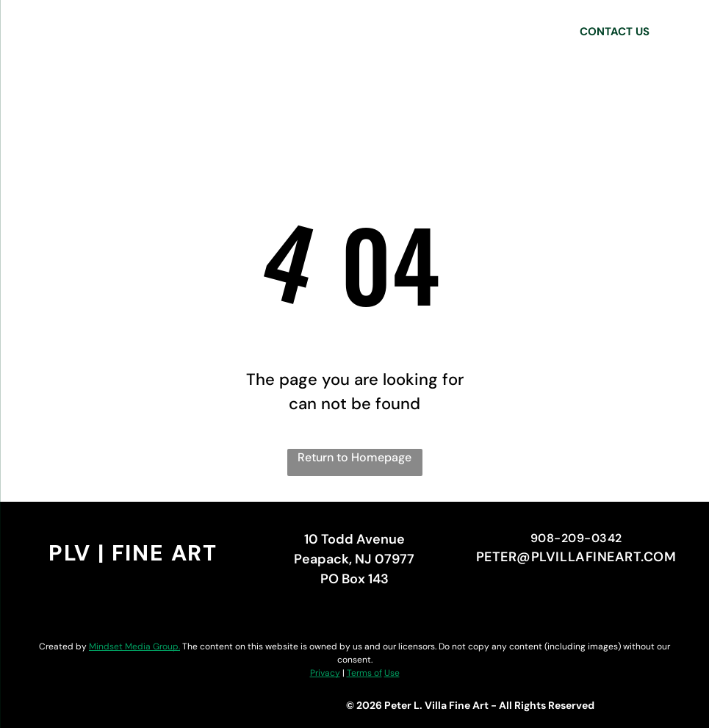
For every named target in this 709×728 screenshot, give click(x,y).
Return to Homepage (354, 457)
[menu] (32, 32)
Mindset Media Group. (134, 646)
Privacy (325, 673)
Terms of (364, 673)
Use (392, 673)
